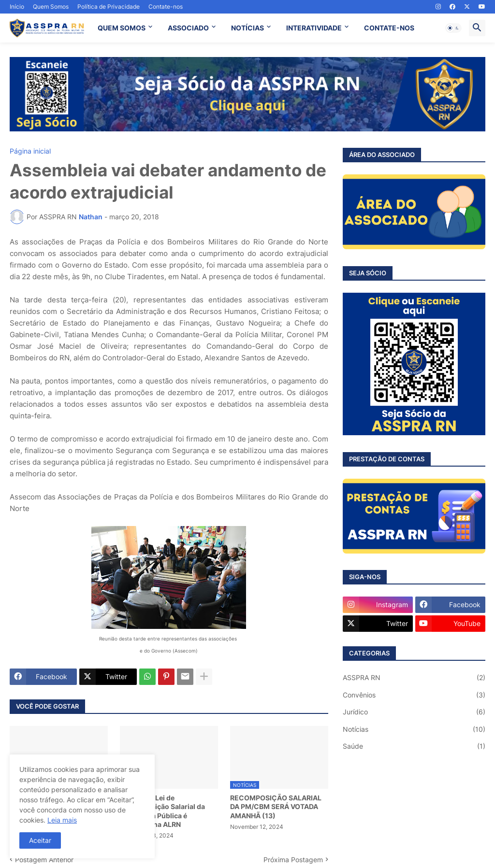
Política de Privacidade (109, 7)
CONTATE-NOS (389, 28)
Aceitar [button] (40, 840)
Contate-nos (166, 7)
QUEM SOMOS (122, 28)
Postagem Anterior (44, 860)
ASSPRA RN (414, 678)
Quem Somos (51, 7)
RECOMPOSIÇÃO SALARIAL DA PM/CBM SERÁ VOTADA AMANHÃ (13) (276, 806)
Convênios (414, 695)
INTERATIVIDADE (314, 28)
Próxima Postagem (293, 860)
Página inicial (30, 151)
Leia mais (62, 820)
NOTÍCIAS (247, 28)
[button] (453, 28)
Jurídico (414, 712)
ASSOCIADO (188, 28)
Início (17, 7)
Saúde (414, 746)
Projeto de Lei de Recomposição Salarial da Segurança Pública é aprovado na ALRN (162, 811)
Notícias (414, 729)
